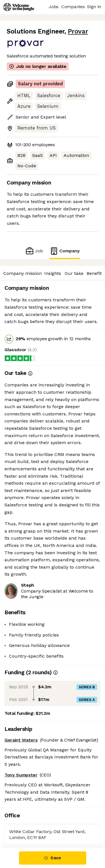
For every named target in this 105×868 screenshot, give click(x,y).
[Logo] (19, 7)
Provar (78, 31)
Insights (53, 273)
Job (34, 251)
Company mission (23, 273)
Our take (74, 273)
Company (65, 251)
